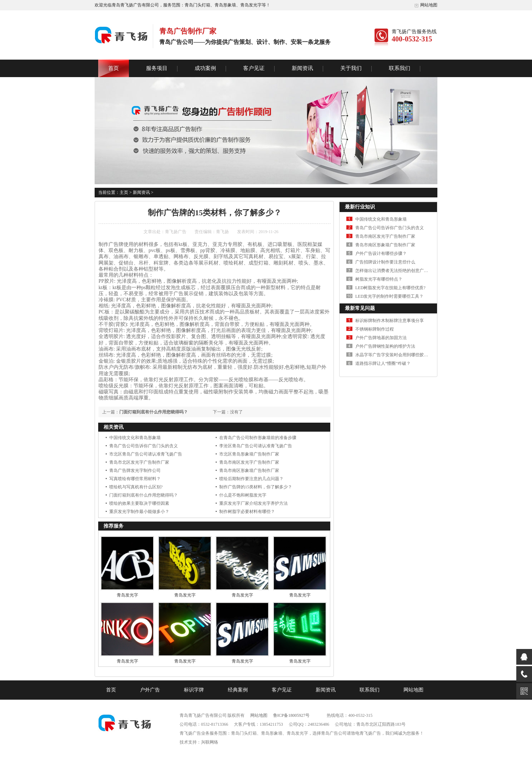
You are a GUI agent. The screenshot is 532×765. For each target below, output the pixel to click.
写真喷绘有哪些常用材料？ (135, 479)
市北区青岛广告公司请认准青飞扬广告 (146, 454)
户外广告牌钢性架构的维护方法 (385, 346)
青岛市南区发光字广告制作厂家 (249, 462)
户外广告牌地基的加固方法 (381, 338)
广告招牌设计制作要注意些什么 (385, 262)
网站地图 (426, 5)
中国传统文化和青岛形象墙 (135, 438)
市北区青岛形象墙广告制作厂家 (249, 454)
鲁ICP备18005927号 (292, 715)
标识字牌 (194, 690)
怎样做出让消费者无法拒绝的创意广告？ (394, 271)
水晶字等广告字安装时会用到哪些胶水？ (394, 355)
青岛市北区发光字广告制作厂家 (139, 462)
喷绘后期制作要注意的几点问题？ (251, 479)
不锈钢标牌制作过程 (375, 329)
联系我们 (400, 68)
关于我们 (351, 68)
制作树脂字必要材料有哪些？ (247, 512)
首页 (114, 68)
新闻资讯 (302, 68)
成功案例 (205, 68)
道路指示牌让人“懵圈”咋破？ (383, 363)
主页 (124, 192)
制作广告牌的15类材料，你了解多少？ (256, 487)
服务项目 (157, 68)
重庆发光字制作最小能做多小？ (139, 512)
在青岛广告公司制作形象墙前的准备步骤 (258, 438)
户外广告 (150, 690)
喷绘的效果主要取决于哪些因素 (139, 503)
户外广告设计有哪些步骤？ (381, 253)
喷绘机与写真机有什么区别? (136, 487)
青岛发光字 (127, 595)
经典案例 (238, 690)
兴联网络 (210, 742)
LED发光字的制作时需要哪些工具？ (389, 296)
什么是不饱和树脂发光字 (243, 495)
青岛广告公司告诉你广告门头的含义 (144, 446)
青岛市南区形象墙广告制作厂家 (249, 470)
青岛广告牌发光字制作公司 (135, 470)
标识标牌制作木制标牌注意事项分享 (390, 321)
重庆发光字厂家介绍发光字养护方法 (254, 503)
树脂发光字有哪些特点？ (379, 279)
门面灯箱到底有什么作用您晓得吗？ (154, 412)
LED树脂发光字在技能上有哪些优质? (390, 288)
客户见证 (254, 68)
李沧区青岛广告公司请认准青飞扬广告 (256, 446)
